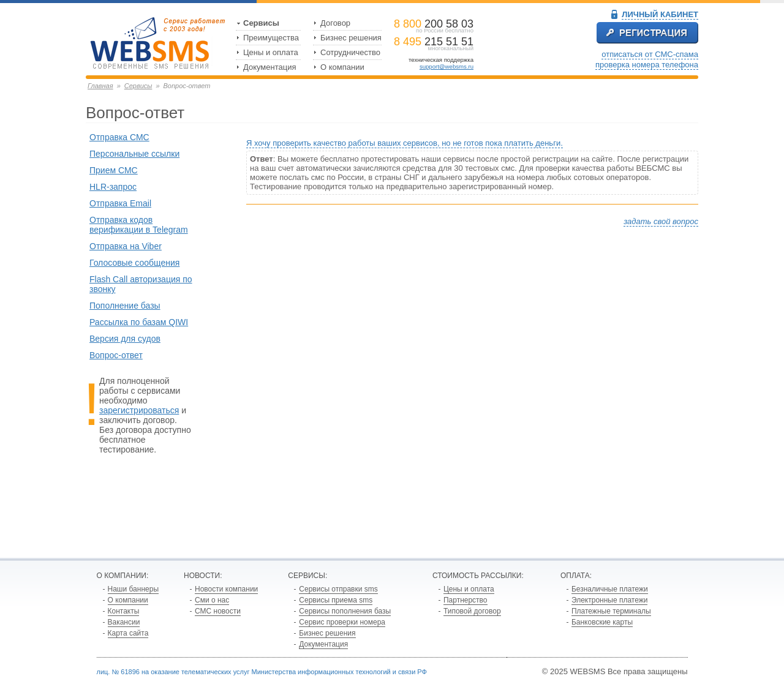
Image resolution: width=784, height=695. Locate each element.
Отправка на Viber (126, 246)
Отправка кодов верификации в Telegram (139, 225)
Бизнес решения (351, 38)
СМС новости (218, 611)
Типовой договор (472, 611)
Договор (335, 23)
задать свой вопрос (661, 221)
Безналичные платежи (610, 589)
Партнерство (466, 600)
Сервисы (261, 23)
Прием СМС (114, 170)
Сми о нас (212, 600)
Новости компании (226, 589)
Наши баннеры (134, 589)
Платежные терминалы (611, 611)
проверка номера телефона (647, 65)
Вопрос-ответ (116, 355)
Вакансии (124, 622)
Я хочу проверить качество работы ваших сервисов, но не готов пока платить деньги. (405, 143)
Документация (270, 67)
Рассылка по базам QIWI (139, 322)
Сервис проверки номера (342, 622)
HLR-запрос (113, 187)
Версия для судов (125, 339)
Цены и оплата (271, 52)
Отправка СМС (119, 137)
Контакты (124, 611)
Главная (100, 86)
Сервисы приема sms (336, 600)
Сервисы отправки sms (338, 589)
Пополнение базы (125, 306)
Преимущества (271, 38)
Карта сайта (128, 633)
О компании (342, 67)
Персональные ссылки (134, 154)
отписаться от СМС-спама (650, 54)
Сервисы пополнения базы (345, 611)
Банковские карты (602, 622)
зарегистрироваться (139, 410)
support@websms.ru (447, 66)
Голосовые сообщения (134, 263)
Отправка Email (120, 203)
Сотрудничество (350, 52)
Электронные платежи (610, 600)
